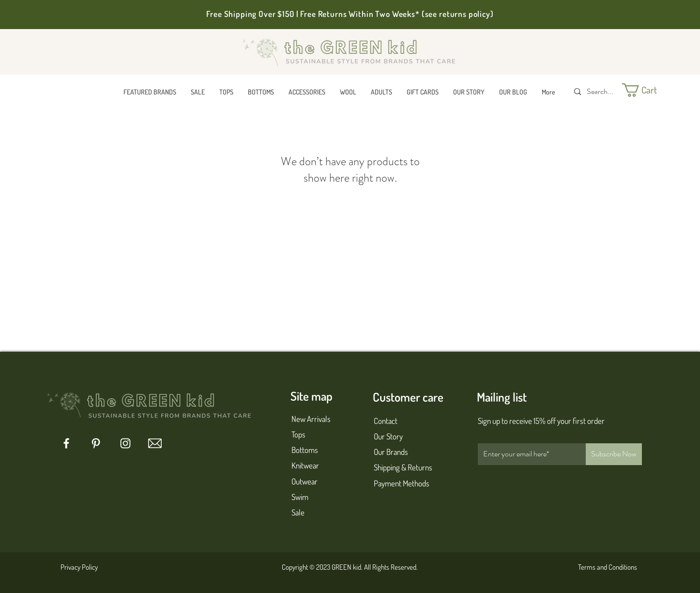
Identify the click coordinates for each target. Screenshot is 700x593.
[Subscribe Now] (614, 454)
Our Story (388, 436)
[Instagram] (125, 443)
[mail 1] (155, 443)
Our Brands (391, 452)
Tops (298, 434)
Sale (298, 512)
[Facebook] (66, 443)
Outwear (304, 481)
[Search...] (601, 92)
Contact (386, 421)
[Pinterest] (96, 443)
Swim (300, 497)
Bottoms (305, 450)
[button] (150, 92)
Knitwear (305, 465)
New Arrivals (311, 419)
